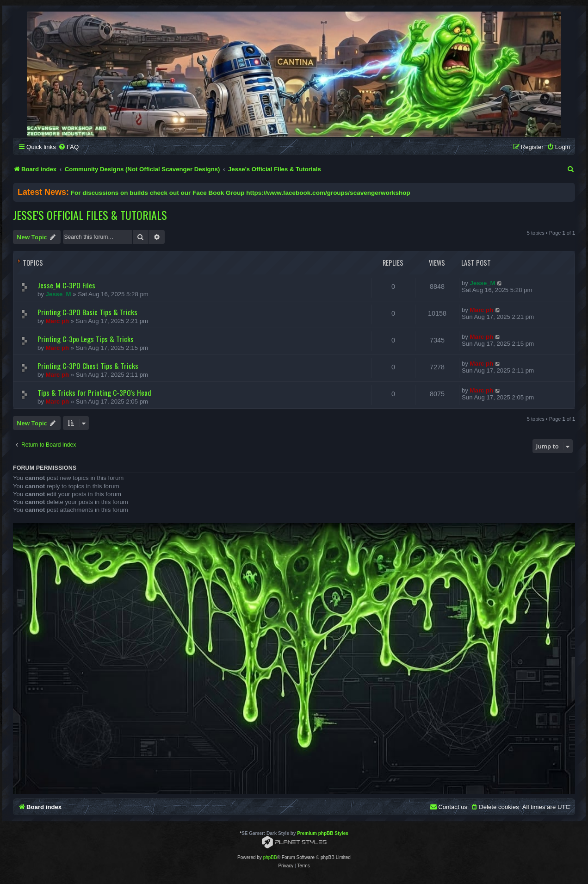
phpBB (270, 857)
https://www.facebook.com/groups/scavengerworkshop (328, 193)
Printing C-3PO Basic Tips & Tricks (87, 312)
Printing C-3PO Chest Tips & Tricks (88, 366)
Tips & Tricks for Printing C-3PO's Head (94, 392)
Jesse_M (59, 294)
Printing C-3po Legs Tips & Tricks (86, 339)
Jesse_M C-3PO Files (66, 285)
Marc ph (58, 321)
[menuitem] (68, 147)
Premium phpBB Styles (323, 833)
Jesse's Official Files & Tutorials (90, 215)
